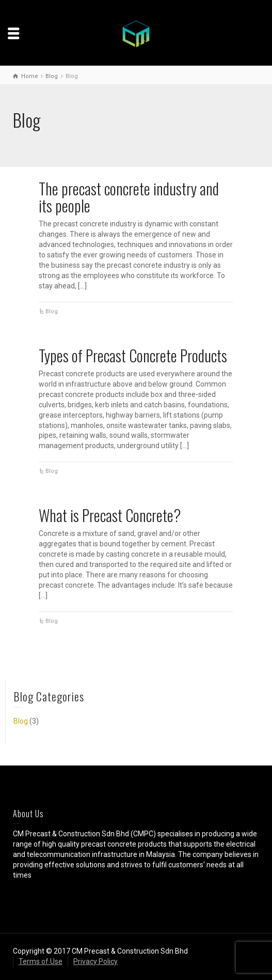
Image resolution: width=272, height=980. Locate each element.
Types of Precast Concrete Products (133, 355)
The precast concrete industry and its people (129, 197)
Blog (52, 311)
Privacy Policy (95, 961)
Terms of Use (41, 961)
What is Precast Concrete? (110, 515)
